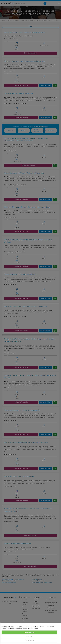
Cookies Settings (29, 640)
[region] (30, 633)
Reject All (29, 636)
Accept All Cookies (29, 632)
